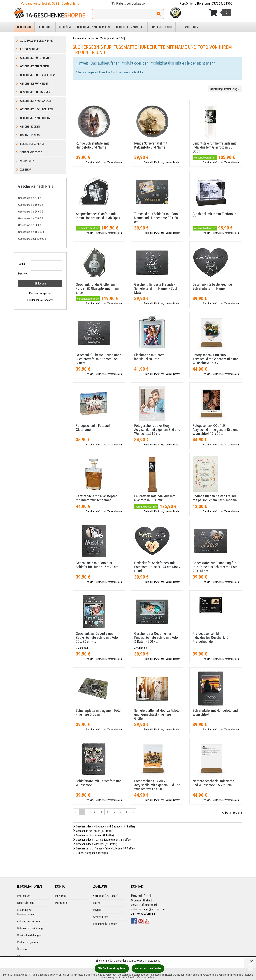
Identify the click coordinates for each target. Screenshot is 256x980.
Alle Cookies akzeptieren (112, 968)
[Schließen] (252, 962)
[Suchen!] (159, 14)
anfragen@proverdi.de (152, 909)
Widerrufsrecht (26, 903)
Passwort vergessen (40, 293)
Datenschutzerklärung (30, 928)
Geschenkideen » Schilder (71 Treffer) (95, 844)
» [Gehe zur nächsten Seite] (133, 812)
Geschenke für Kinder (34, 84)
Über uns (22, 949)
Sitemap (22, 956)
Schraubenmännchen (130, 27)
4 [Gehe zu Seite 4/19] (101, 812)
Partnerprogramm (27, 942)
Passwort (23, 273)
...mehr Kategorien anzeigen (90, 853)
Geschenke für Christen (36, 58)
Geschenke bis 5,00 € (30, 198)
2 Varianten (82, 648)
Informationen (188, 27)
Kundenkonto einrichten (40, 300)
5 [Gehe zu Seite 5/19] (108, 812)
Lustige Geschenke (32, 144)
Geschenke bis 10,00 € (31, 205)
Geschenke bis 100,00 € (31, 232)
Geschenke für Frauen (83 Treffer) (93, 831)
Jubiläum (65, 27)
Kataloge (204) (116, 38)
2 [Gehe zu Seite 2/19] (88, 812)
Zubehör (26, 170)
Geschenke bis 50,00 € (31, 225)
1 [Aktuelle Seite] (82, 812)
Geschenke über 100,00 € (32, 239)
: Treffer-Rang (225, 89)
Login (22, 264)
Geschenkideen (30, 127)
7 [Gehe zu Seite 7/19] (120, 812)
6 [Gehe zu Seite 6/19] (114, 812)
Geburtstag (45, 27)
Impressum (24, 896)
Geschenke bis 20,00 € (31, 212)
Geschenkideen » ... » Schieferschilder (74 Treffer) (102, 840)
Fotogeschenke (30, 49)
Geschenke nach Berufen (93, 27)
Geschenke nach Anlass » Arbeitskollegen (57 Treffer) (104, 848)
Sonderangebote (162, 27)
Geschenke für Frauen (35, 66)
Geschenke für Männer (35, 92)
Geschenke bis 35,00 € (31, 218)
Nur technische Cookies (148, 968)
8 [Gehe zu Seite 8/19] (127, 812)
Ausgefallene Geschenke (36, 41)
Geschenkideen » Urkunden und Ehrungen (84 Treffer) (104, 826)
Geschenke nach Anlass (36, 101)
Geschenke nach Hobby (35, 118)
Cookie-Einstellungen (29, 935)
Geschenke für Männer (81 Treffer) (93, 835)
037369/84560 (222, 3)
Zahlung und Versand (29, 921)
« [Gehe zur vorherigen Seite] (76, 812)
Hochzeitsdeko (30, 135)
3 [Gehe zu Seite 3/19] (95, 812)
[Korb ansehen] (220, 13)
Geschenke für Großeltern (38, 75)
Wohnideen (27, 161)
